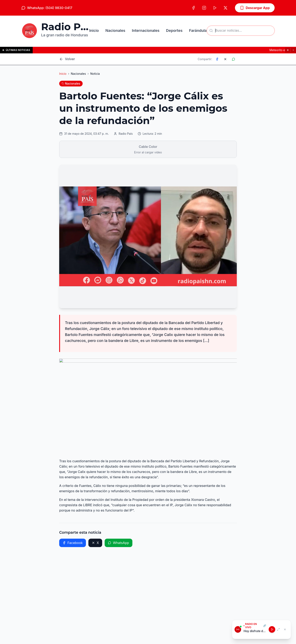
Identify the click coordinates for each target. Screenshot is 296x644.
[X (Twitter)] (225, 8)
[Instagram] (204, 8)
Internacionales (146, 30)
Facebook (73, 543)
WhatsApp (118, 543)
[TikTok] (215, 8)
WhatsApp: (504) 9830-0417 (47, 8)
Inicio (94, 30)
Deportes (174, 30)
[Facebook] (193, 8)
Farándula (198, 30)
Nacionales (115, 30)
